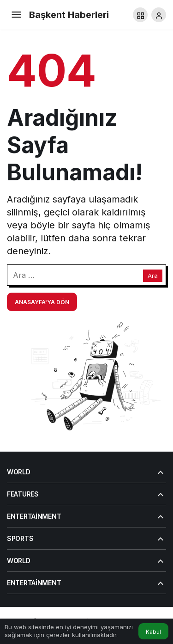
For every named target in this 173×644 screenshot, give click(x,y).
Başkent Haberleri (69, 15)
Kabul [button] (153, 632)
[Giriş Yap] (159, 15)
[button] (140, 15)
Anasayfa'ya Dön (42, 302)
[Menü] (16, 15)
